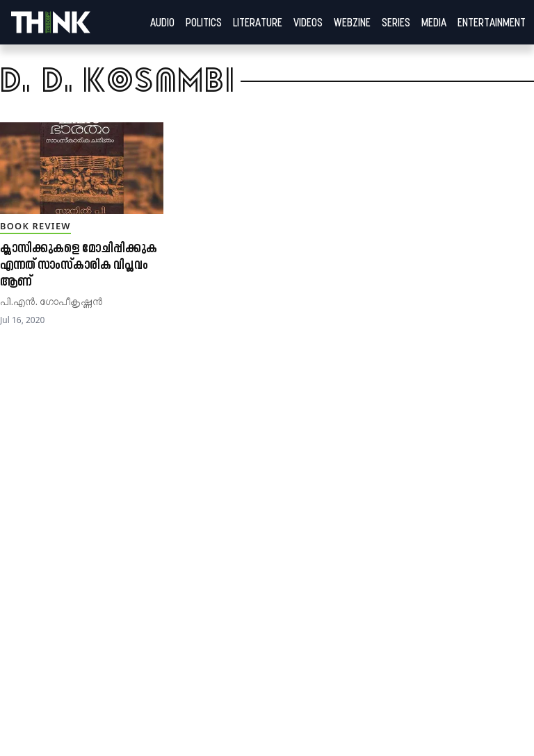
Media (434, 22)
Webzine (352, 22)
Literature (258, 22)
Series (396, 22)
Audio (162, 22)
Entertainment (492, 22)
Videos (308, 22)
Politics (204, 22)
